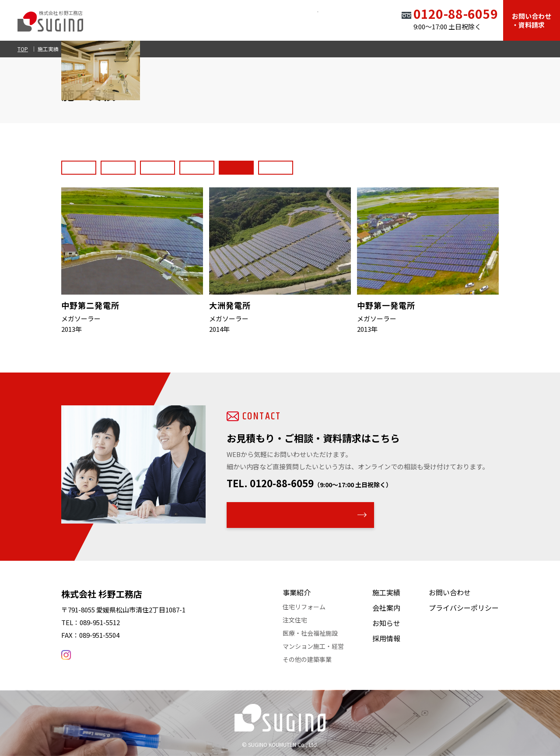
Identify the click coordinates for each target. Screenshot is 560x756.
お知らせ (318, 19)
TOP (150, 19)
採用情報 (360, 19)
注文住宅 (295, 620)
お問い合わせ (450, 592)
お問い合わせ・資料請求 (532, 20)
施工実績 (234, 19)
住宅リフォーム (304, 607)
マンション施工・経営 (313, 646)
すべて (79, 165)
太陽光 (329, 165)
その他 (368, 165)
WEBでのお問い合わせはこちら (295, 515)
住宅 (118, 165)
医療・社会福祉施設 (175, 165)
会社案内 (276, 19)
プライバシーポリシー (464, 608)
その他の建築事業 (307, 659)
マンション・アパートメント (260, 165)
